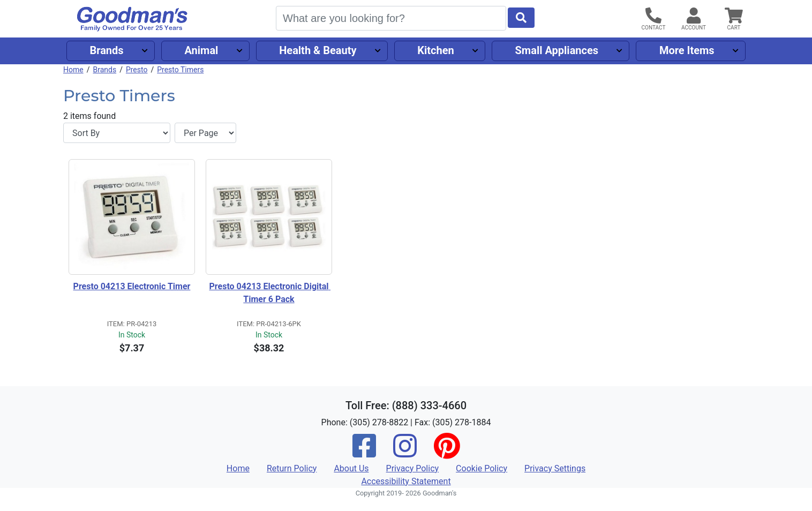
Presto (137, 70)
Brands (106, 50)
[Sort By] (117, 133)
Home (73, 70)
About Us (351, 468)
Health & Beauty (318, 50)
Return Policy (292, 468)
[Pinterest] (447, 453)
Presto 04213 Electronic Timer (132, 286)
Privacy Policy (413, 468)
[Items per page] (205, 133)
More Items (687, 50)
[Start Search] (521, 18)
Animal (201, 50)
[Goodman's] (132, 19)
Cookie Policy (482, 468)
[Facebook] (364, 453)
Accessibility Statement (406, 481)
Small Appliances (557, 50)
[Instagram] (405, 453)
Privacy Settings (555, 468)
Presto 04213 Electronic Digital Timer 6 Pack (270, 293)
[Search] (391, 18)
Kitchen (435, 50)
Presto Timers (180, 70)
